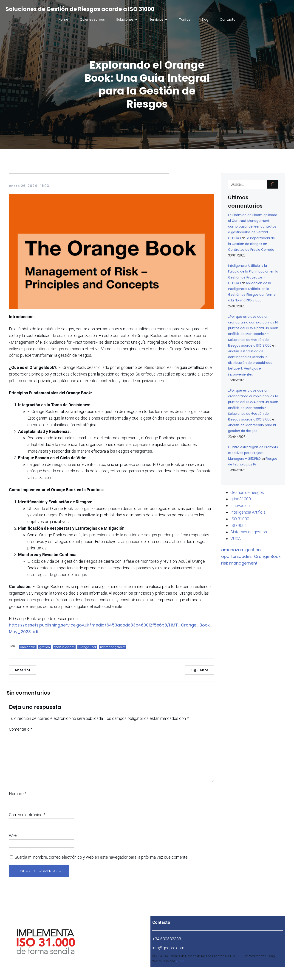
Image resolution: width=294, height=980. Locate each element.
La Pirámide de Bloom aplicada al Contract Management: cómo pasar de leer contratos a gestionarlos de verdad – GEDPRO (253, 229)
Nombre (18, 796)
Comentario (21, 731)
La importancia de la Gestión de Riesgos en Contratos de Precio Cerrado (252, 246)
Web (13, 838)
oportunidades (64, 649)
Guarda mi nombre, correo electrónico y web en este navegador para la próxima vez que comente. (101, 859)
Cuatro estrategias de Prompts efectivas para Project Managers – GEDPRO (253, 455)
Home (63, 21)
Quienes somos (92, 21)
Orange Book (87, 649)
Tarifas (185, 21)
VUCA (236, 541)
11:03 (45, 188)
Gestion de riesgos (247, 495)
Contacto (228, 21)
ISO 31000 (240, 521)
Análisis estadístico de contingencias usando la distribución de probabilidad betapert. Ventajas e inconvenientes (250, 365)
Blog (205, 21)
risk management (113, 649)
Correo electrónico (27, 817)
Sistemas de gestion (249, 534)
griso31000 (241, 501)
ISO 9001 (239, 528)
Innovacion (240, 508)
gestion (45, 649)
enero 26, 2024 (23, 188)
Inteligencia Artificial (248, 514)
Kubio (180, 963)
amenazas (28, 649)
